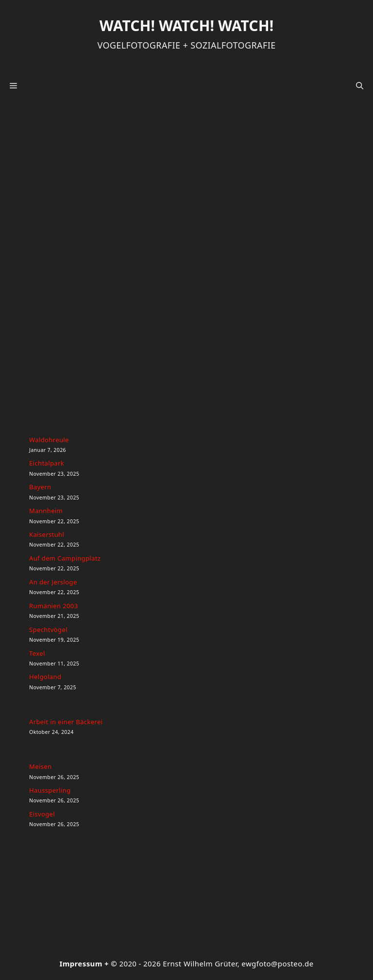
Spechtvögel (48, 630)
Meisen (40, 766)
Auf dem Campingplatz (65, 558)
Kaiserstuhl (47, 534)
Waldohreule (49, 440)
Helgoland (45, 677)
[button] (360, 85)
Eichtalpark (47, 463)
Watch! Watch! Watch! (186, 25)
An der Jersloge (53, 582)
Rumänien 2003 (54, 606)
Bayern (40, 487)
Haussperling (50, 790)
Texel (37, 653)
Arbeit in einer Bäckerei (66, 722)
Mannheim (46, 511)
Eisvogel (42, 814)
